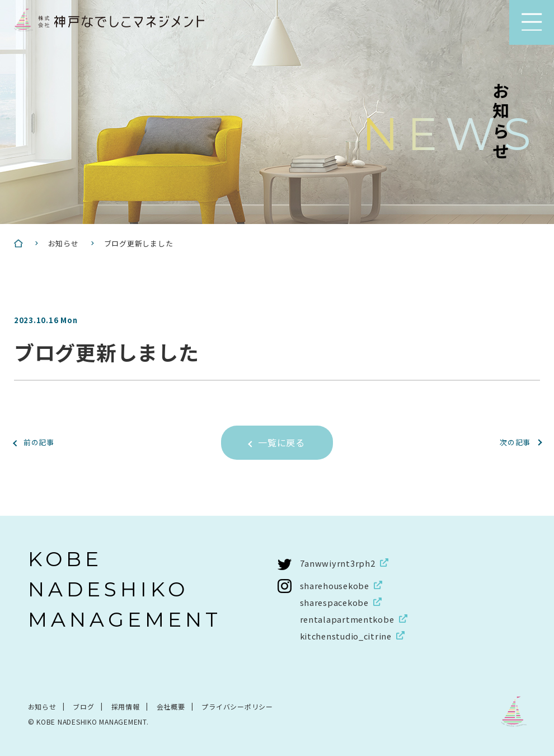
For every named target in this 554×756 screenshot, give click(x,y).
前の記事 (41, 442)
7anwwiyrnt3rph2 (338, 563)
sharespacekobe (336, 602)
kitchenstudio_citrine (348, 635)
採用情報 (126, 706)
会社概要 (171, 706)
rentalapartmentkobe (348, 619)
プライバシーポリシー (238, 706)
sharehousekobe (336, 585)
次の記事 (513, 442)
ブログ (84, 706)
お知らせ (42, 706)
